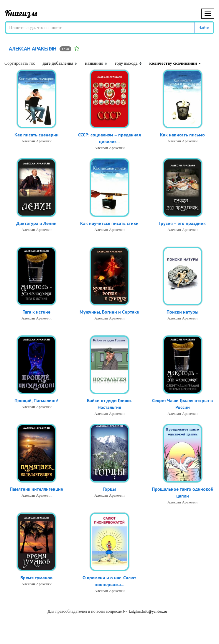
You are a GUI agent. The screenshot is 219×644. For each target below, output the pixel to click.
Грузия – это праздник (182, 223)
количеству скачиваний (175, 63)
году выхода (129, 63)
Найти (204, 28)
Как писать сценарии (37, 135)
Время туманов (36, 578)
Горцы (109, 489)
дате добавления (60, 63)
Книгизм (21, 13)
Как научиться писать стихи (109, 223)
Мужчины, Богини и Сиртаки (109, 312)
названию (96, 63)
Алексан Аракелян (37, 141)
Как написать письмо (182, 135)
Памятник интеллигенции (37, 489)
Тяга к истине (37, 312)
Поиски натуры (182, 312)
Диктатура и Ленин (36, 223)
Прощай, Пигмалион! (36, 400)
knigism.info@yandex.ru (145, 611)
